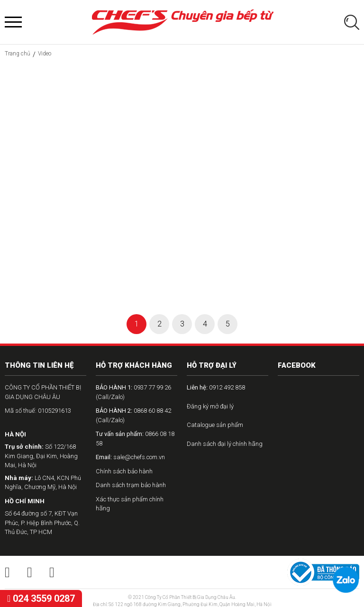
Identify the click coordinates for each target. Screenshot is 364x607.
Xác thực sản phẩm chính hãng (130, 504)
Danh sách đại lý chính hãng (225, 444)
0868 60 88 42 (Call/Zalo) (133, 415)
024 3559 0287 (41, 598)
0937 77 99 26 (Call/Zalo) (133, 392)
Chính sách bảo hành (124, 471)
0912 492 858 (216, 387)
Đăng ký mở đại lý (210, 406)
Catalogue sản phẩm (215, 425)
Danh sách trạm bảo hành (131, 485)
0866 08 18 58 (135, 439)
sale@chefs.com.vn (130, 457)
